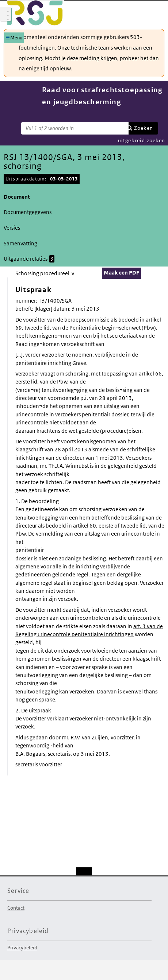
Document (17, 197)
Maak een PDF (121, 273)
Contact (16, 908)
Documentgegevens (28, 212)
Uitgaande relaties (29, 259)
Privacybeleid (22, 948)
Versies (12, 228)
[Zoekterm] (75, 128)
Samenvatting (20, 243)
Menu (16, 38)
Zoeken (144, 128)
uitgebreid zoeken (142, 140)
